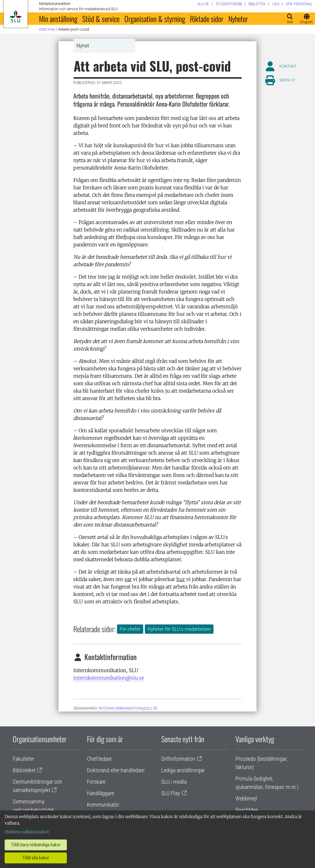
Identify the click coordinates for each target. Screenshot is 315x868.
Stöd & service (101, 19)
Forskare (96, 782)
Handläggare (101, 793)
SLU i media (174, 782)
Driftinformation (178, 759)
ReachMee (247, 810)
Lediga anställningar (183, 770)
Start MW (47, 29)
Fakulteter (23, 759)
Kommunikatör (103, 805)
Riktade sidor (207, 19)
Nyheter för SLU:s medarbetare (179, 629)
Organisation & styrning (155, 19)
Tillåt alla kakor (36, 858)
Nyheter (238, 19)
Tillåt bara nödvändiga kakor (36, 845)
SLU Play (171, 793)
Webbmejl (246, 798)
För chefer (130, 629)
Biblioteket (24, 770)
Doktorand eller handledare (116, 770)
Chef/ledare (99, 759)
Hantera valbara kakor (27, 832)
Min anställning (58, 19)
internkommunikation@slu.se (109, 678)
